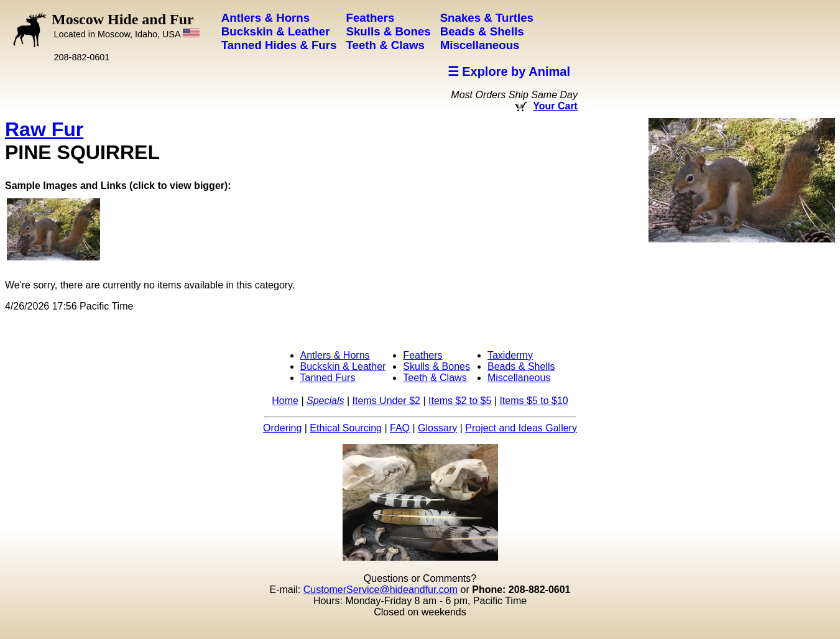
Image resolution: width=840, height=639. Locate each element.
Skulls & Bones (436, 366)
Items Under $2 (386, 401)
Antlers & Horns (335, 355)
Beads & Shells (521, 366)
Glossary (437, 428)
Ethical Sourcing (346, 428)
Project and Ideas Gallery (521, 428)
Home (285, 401)
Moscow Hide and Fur (126, 25)
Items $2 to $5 (460, 401)
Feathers (422, 355)
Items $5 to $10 (533, 401)
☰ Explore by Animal (509, 71)
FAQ (400, 428)
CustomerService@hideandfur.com (381, 590)
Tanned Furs (328, 378)
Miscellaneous (519, 378)
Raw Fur (44, 129)
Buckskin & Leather (343, 366)
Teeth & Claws (435, 378)
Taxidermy (510, 355)
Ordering (282, 428)
